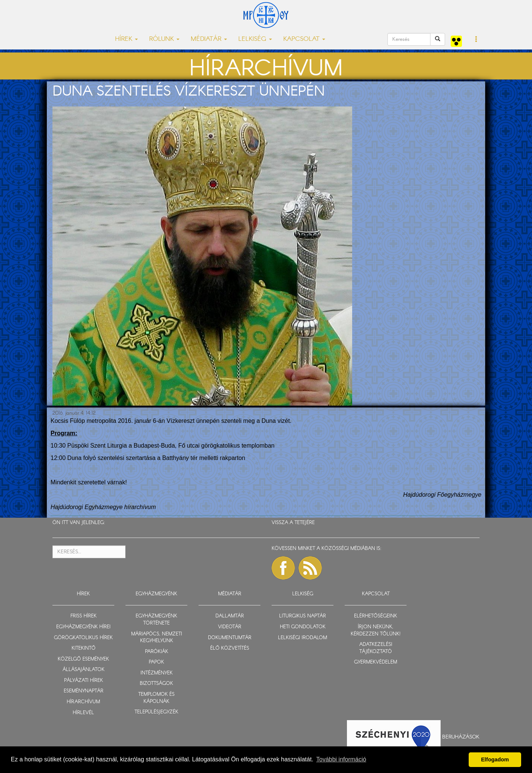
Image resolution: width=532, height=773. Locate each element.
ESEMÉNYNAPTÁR (84, 691)
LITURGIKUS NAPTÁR (303, 616)
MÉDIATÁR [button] (209, 39)
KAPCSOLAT (376, 594)
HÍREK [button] (126, 39)
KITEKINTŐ (84, 648)
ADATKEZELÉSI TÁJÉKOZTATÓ (376, 648)
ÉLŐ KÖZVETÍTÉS (230, 648)
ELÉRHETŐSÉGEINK (376, 616)
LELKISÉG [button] (255, 39)
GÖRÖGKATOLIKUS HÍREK (83, 638)
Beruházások (461, 737)
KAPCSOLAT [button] (304, 39)
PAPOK (156, 662)
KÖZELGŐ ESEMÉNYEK (83, 659)
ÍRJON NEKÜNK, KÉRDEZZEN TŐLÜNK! (376, 631)
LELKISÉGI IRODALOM (303, 638)
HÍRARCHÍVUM (83, 702)
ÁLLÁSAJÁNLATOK (84, 670)
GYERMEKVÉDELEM (376, 662)
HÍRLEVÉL (83, 713)
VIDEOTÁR (230, 627)
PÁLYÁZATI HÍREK (84, 681)
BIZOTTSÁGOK (156, 684)
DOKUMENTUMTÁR (230, 638)
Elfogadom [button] (495, 760)
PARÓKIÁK (157, 652)
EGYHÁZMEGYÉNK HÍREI (83, 627)
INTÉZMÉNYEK (157, 673)
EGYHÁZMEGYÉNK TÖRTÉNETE (156, 620)
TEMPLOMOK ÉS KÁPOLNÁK (156, 698)
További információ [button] (341, 759)
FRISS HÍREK (84, 616)
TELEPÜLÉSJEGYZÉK (156, 712)
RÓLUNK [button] (164, 39)
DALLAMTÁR (230, 616)
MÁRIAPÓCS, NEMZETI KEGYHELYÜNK (157, 638)
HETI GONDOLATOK (303, 627)
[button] (476, 40)
